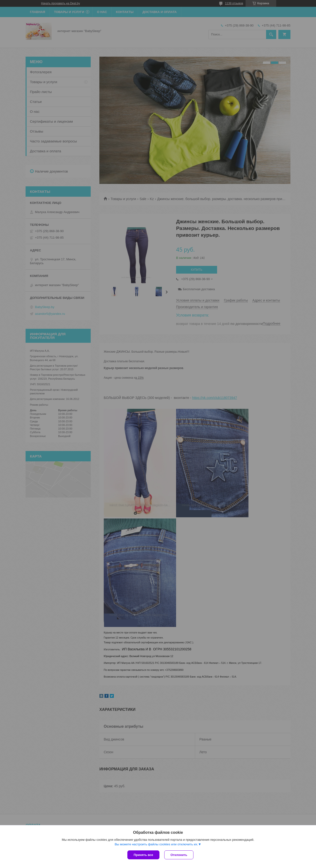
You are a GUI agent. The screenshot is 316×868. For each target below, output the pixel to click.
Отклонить (179, 855)
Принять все (143, 855)
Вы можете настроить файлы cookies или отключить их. (156, 844)
